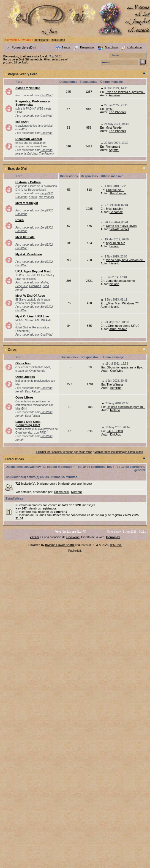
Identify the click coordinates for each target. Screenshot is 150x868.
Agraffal (114, 150)
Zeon (46, 286)
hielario (114, 246)
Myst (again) (114, 209)
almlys (44, 282)
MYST (110, 109)
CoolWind (46, 95)
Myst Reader (114, 128)
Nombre (76, 492)
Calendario (135, 47)
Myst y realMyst (27, 203)
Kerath (33, 197)
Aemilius (114, 95)
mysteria (21, 154)
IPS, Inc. (116, 545)
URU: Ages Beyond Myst (33, 271)
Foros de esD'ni (24, 47)
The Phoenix (118, 112)
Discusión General (29, 139)
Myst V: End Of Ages (30, 296)
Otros (12, 350)
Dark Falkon (32, 391)
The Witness (115, 384)
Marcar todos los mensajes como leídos (119, 452)
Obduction (23, 363)
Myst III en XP (115, 243)
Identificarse (41, 40)
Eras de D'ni (17, 169)
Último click (62, 492)
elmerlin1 (60, 512)
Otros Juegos (25, 377)
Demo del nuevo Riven (121, 226)
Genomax (116, 212)
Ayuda (66, 47)
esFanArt (22, 122)
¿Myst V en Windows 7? (122, 303)
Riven (20, 220)
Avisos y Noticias (28, 88)
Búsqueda (87, 47)
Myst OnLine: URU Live (32, 316)
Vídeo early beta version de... (126, 260)
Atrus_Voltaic (118, 329)
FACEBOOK (115, 431)
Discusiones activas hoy (23, 467)
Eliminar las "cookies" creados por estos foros (64, 452)
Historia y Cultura (28, 182)
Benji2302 (47, 193)
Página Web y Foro (23, 74)
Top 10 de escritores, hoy (94, 467)
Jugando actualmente (120, 281)
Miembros (111, 47)
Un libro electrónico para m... (126, 407)
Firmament (113, 147)
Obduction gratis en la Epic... (126, 367)
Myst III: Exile (25, 237)
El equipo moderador (59, 467)
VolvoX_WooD (119, 229)
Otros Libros (24, 397)
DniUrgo (32, 154)
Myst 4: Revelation (29, 254)
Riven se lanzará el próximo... (125, 92)
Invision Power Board (59, 545)
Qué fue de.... (115, 190)
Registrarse (58, 40)
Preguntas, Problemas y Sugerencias (33, 103)
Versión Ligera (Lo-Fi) (71, 532)
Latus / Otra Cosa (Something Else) (28, 423)
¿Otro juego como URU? (123, 326)
